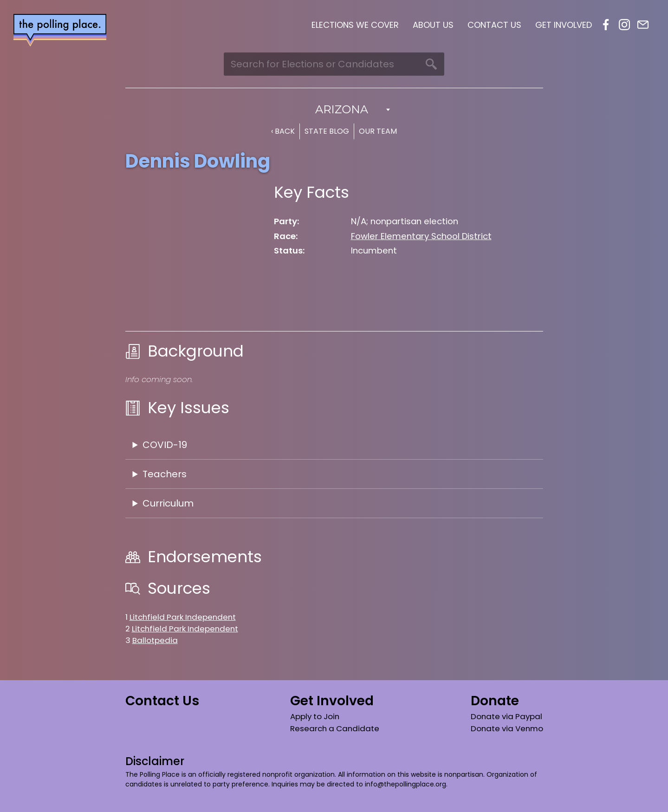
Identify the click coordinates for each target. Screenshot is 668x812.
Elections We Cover (355, 25)
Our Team (378, 131)
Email (643, 25)
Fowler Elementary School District (421, 236)
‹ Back (283, 131)
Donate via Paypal (506, 716)
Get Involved (564, 25)
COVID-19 (165, 445)
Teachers (165, 474)
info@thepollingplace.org (405, 784)
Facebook (606, 25)
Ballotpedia (155, 640)
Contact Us (494, 25)
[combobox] (334, 110)
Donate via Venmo (507, 728)
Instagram (624, 25)
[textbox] (334, 110)
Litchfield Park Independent (183, 617)
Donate (495, 701)
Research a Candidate (335, 728)
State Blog (327, 131)
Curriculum (168, 503)
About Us (433, 25)
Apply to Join (315, 716)
